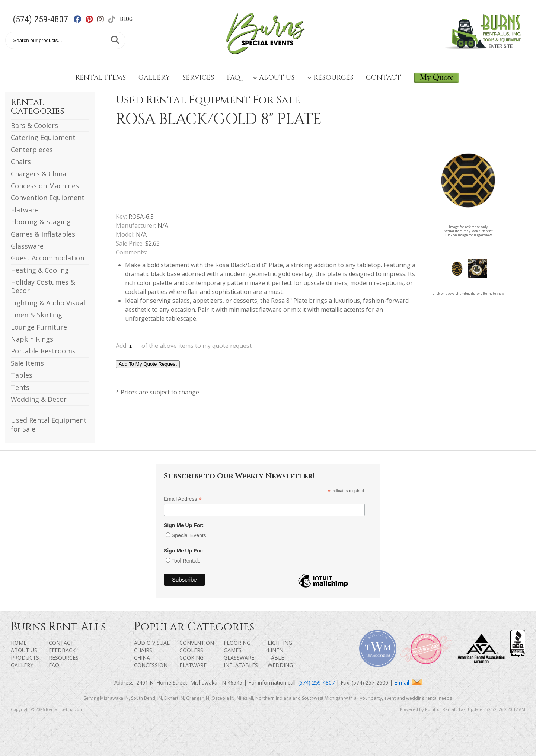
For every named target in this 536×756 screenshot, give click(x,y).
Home (19, 643)
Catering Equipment (43, 137)
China (142, 658)
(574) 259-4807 (40, 19)
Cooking (192, 658)
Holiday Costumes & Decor (43, 286)
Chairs (21, 161)
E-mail (408, 683)
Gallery (154, 78)
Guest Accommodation (47, 258)
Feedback (62, 650)
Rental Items (100, 78)
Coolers (191, 650)
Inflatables (241, 665)
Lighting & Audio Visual (48, 303)
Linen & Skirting (36, 315)
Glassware (27, 246)
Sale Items (27, 363)
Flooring (237, 643)
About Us (274, 78)
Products (25, 658)
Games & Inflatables (43, 234)
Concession (151, 665)
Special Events (189, 535)
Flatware (25, 210)
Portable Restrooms (43, 351)
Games (233, 650)
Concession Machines (45, 186)
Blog (126, 19)
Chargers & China (39, 174)
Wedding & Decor (39, 399)
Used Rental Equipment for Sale (49, 424)
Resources (330, 78)
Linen (275, 650)
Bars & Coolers (34, 125)
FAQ (233, 78)
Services (198, 78)
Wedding (280, 665)
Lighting (280, 643)
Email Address (183, 499)
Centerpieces (32, 150)
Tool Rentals (186, 561)
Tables (22, 375)
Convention (197, 643)
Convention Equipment (48, 198)
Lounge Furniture (39, 327)
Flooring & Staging (41, 222)
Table (276, 658)
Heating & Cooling (40, 270)
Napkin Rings (32, 339)
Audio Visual (152, 643)
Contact (383, 78)
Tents (20, 387)
